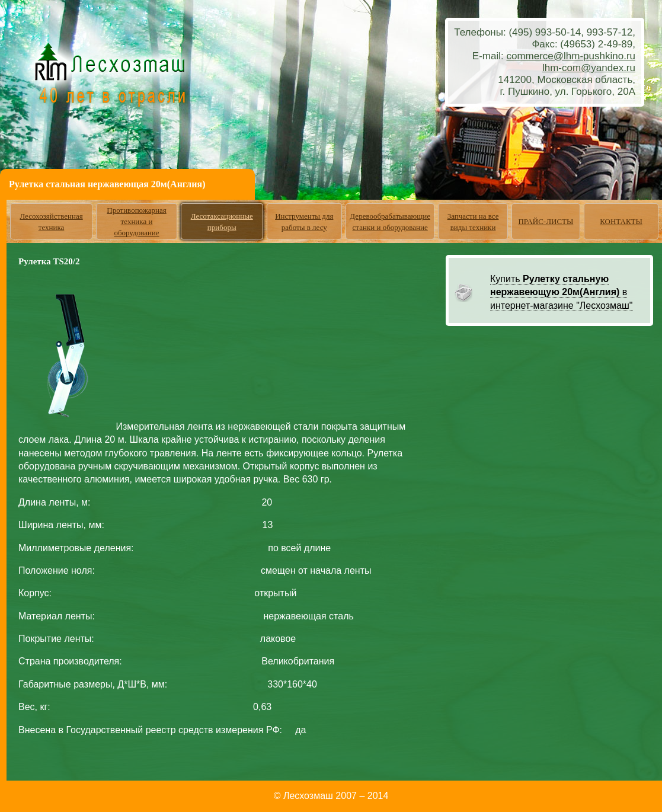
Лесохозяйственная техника (51, 222)
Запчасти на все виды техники (473, 222)
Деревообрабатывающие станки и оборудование (390, 222)
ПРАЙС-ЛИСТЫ (546, 221)
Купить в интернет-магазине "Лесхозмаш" (562, 292)
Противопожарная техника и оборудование (137, 221)
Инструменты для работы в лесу (304, 222)
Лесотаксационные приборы (222, 222)
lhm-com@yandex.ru (589, 68)
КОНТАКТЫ (621, 221)
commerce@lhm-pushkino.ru (571, 56)
